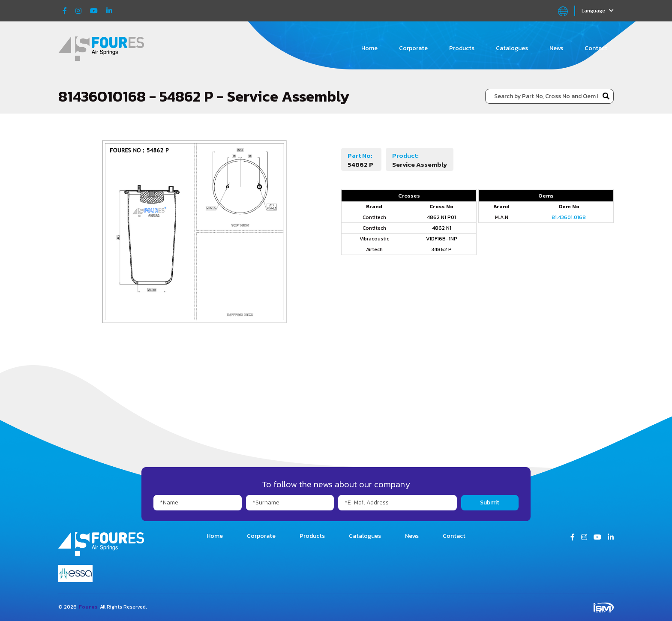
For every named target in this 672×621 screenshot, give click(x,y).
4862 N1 (442, 228)
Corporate (413, 48)
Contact (596, 48)
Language (598, 11)
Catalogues (512, 48)
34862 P (441, 249)
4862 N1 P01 (441, 217)
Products (462, 48)
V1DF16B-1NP (442, 239)
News (556, 48)
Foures (88, 607)
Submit (490, 502)
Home (369, 48)
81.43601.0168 (569, 217)
